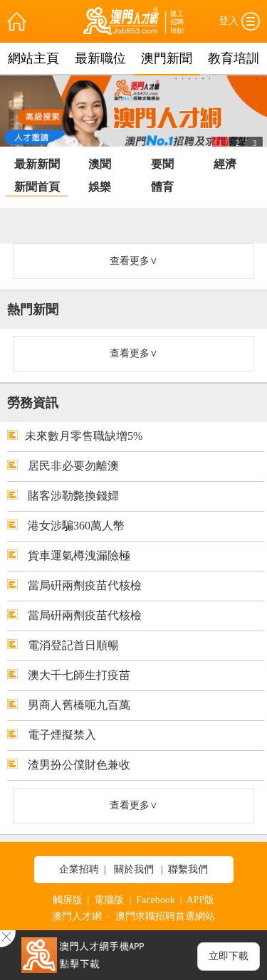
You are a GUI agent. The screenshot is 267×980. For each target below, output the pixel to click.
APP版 (201, 900)
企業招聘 (79, 869)
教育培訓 (234, 58)
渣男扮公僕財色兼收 (69, 765)
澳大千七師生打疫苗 (69, 675)
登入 (229, 21)
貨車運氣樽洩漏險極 (69, 555)
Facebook (155, 900)
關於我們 (134, 869)
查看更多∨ (134, 261)
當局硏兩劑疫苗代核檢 (74, 585)
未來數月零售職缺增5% (75, 436)
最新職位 (100, 58)
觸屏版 (68, 900)
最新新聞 (37, 164)
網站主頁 (33, 58)
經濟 (225, 164)
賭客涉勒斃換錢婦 (63, 496)
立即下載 (229, 956)
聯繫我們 (188, 869)
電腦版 (109, 900)
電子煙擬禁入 (52, 735)
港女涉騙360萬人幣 (66, 526)
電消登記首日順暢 (63, 645)
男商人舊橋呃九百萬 (69, 705)
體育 (162, 187)
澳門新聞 (167, 58)
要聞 (162, 164)
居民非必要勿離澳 (63, 466)
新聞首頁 (37, 187)
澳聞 (100, 164)
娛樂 (100, 187)
